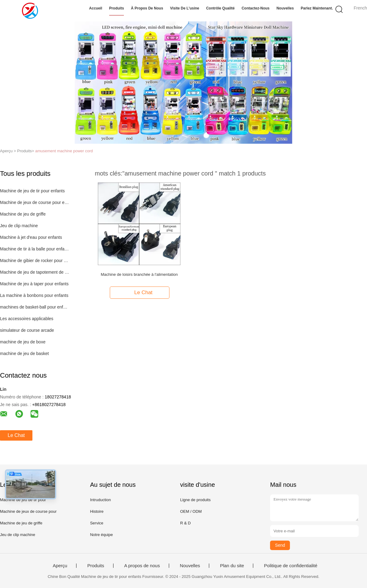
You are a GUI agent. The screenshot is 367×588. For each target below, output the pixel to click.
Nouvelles (285, 8)
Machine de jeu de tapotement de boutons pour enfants (35, 272)
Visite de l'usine (185, 8)
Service (96, 523)
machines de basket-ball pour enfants (35, 307)
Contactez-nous (256, 8)
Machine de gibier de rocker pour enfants (35, 261)
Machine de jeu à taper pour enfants (34, 284)
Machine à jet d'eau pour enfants (31, 237)
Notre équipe (101, 535)
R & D (185, 523)
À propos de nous (147, 8)
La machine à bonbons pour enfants (34, 295)
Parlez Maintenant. (317, 8)
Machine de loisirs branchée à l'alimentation (139, 274)
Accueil (96, 8)
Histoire (97, 511)
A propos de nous (142, 566)
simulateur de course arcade (27, 330)
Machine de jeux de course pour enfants (35, 202)
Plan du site (232, 566)
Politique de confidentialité (291, 566)
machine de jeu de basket (24, 353)
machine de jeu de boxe (23, 342)
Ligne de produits (195, 500)
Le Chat (16, 435)
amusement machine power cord (64, 151)
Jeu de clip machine (19, 226)
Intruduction (100, 500)
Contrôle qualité (220, 8)
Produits (117, 8)
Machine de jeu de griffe (23, 214)
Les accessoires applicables (27, 319)
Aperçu (60, 566)
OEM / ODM (191, 511)
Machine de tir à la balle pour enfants (35, 249)
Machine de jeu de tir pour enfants (32, 191)
